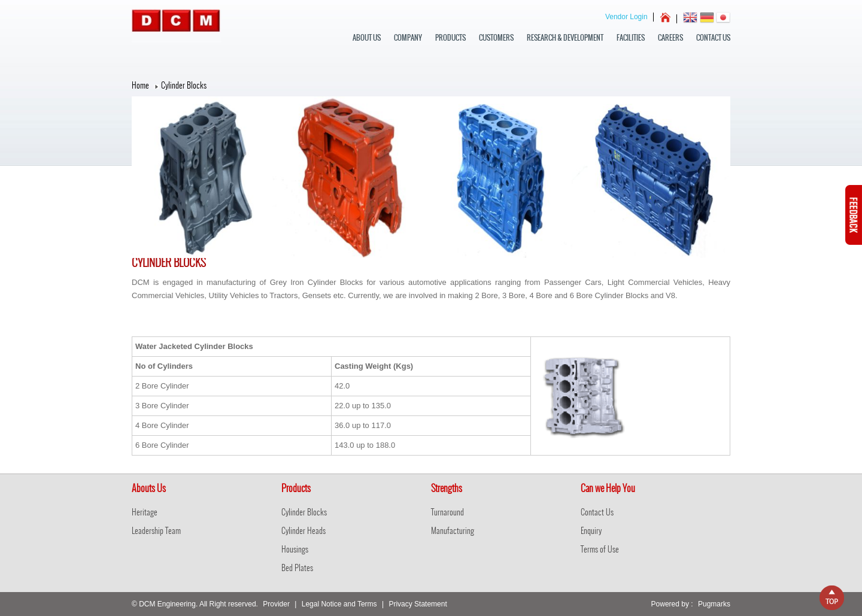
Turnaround (447, 512)
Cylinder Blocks (304, 512)
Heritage (145, 512)
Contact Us (713, 38)
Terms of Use (600, 549)
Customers (496, 38)
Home (140, 85)
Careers (670, 38)
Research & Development (565, 38)
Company (408, 38)
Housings (295, 549)
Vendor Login (626, 17)
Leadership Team (156, 531)
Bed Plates (297, 568)
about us (367, 38)
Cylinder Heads (303, 531)
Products (450, 38)
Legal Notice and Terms (339, 604)
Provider (276, 604)
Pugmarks (714, 604)
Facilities (631, 38)
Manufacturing (453, 531)
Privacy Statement (418, 604)
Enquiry (591, 531)
